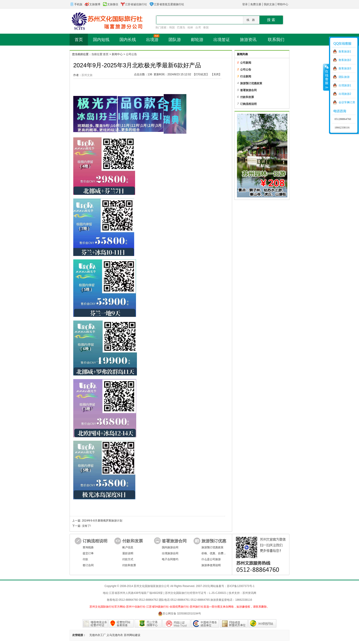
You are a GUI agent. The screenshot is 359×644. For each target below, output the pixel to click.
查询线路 (88, 547)
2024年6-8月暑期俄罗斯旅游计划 (102, 521)
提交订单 (88, 553)
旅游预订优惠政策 (212, 547)
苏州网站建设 (132, 635)
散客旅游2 (345, 60)
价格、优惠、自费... (214, 553)
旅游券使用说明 (211, 565)
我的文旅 (269, 4)
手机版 (76, 4)
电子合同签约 (170, 559)
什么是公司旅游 (211, 559)
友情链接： (79, 635)
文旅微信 (110, 4)
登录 (245, 4)
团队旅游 (344, 77)
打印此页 (201, 74)
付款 (85, 559)
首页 (106, 54)
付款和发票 (129, 565)
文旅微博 (92, 4)
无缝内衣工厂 (98, 635)
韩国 (172, 27)
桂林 (190, 27)
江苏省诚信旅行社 (134, 4)
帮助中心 (283, 4)
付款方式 (128, 559)
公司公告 (131, 54)
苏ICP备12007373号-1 (241, 586)
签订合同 (88, 565)
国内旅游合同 (170, 547)
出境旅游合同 (170, 553)
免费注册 (256, 4)
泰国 (206, 27)
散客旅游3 (345, 68)
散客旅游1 (345, 52)
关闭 (216, 74)
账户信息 (128, 547)
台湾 (198, 27)
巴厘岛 (181, 27)
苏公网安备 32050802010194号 (180, 614)
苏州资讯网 (249, 593)
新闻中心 (117, 54)
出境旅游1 (345, 85)
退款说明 (128, 553)
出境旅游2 (345, 94)
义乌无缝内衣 (115, 635)
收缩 (326, 77)
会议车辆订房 (347, 102)
